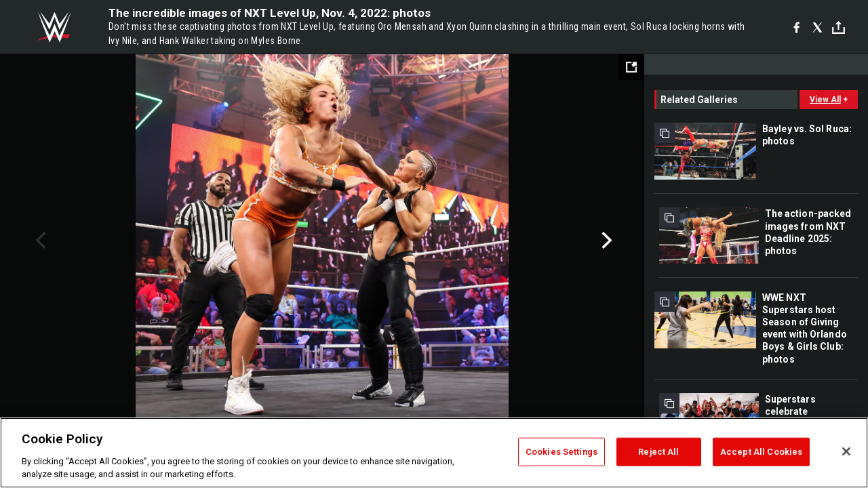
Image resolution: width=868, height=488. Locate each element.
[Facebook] (796, 27)
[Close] (846, 451)
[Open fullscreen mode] (631, 67)
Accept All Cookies (761, 452)
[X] (817, 27)
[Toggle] (839, 27)
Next (605, 241)
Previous (39, 241)
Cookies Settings (561, 452)
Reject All (658, 452)
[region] (434, 453)
